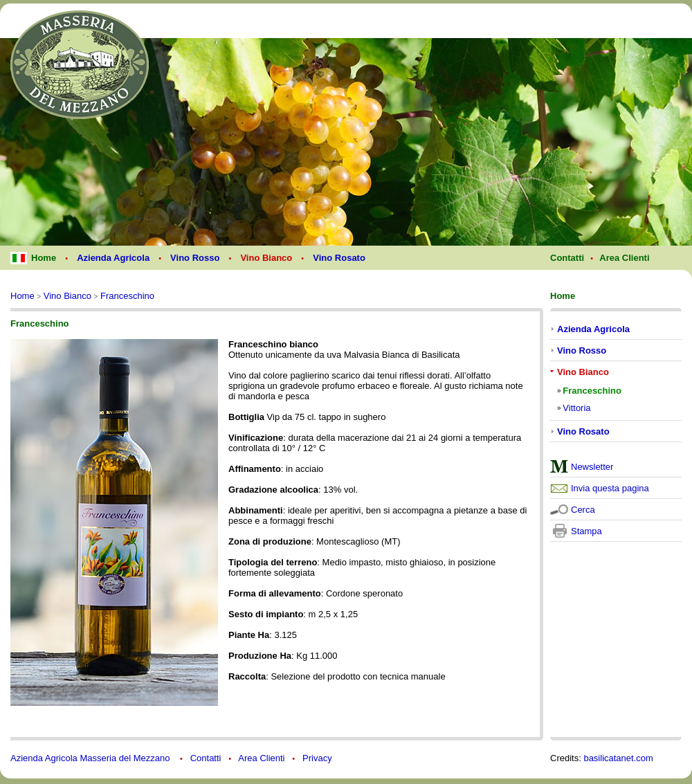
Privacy (317, 758)
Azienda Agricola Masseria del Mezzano (91, 758)
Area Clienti (261, 758)
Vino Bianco (67, 296)
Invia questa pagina (610, 488)
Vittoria (576, 408)
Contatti (206, 758)
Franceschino (127, 296)
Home (22, 296)
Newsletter (592, 467)
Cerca (583, 510)
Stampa (586, 531)
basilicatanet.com (618, 758)
